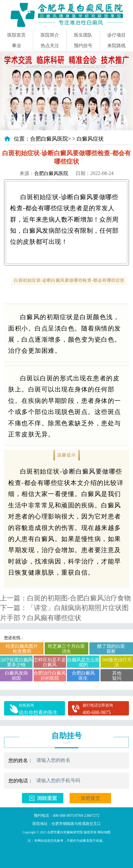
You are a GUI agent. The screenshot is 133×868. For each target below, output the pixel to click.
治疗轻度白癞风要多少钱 (16, 662)
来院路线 (116, 46)
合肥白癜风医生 (83, 676)
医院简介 (50, 35)
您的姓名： (21, 760)
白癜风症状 (90, 139)
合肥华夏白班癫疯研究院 (65, 832)
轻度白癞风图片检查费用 (22, 649)
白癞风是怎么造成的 (83, 662)
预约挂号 (83, 46)
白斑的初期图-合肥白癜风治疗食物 (79, 598)
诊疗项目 (116, 35)
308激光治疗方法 (117, 662)
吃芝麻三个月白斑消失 (66, 649)
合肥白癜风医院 (49, 139)
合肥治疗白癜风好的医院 (50, 676)
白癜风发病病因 (16, 676)
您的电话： (21, 781)
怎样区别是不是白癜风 (50, 662)
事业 (17, 46)
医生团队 (83, 35)
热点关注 (50, 46)
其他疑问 (117, 676)
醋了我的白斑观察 (111, 649)
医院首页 (17, 35)
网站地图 (104, 832)
